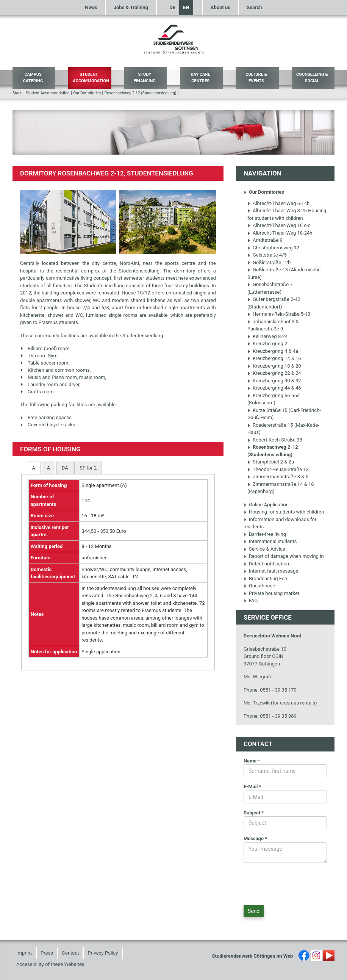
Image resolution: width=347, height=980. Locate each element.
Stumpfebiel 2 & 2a (271, 462)
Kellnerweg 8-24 (268, 336)
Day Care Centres (200, 78)
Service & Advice (264, 549)
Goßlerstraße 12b (269, 262)
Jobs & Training (131, 7)
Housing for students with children (284, 512)
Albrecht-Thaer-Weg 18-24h (280, 233)
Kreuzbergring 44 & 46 (274, 388)
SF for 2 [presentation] (88, 468)
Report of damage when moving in (284, 556)
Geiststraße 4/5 (267, 255)
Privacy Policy (103, 953)
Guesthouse (259, 586)
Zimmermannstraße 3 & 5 (278, 477)
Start (17, 93)
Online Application (266, 505)
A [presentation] (34, 468)
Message (255, 838)
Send (254, 911)
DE (172, 7)
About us (220, 7)
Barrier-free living (265, 534)
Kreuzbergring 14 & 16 (274, 358)
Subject (254, 813)
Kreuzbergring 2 (267, 344)
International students (270, 541)
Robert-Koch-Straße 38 (275, 440)
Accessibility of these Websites (50, 964)
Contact (70, 953)
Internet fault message (271, 571)
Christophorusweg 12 (273, 248)
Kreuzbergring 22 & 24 (274, 373)
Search (254, 7)
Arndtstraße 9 (265, 240)
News (91, 7)
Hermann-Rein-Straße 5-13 (279, 314)
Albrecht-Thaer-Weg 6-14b (278, 203)
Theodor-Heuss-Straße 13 (278, 469)
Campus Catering (33, 78)
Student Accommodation (91, 78)
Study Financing (145, 78)
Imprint (24, 953)
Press (47, 953)
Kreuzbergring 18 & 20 (274, 366)
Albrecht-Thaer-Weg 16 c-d (279, 225)
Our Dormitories (87, 93)
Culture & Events (256, 78)
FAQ (251, 600)
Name (252, 761)
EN (186, 7)
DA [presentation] (65, 468)
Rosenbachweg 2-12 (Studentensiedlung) (141, 93)
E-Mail (252, 787)
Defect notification (266, 564)
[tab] (34, 468)
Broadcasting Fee (265, 578)
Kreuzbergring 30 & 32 (274, 381)
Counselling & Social (312, 78)
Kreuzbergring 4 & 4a (273, 351)
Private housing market (271, 593)
